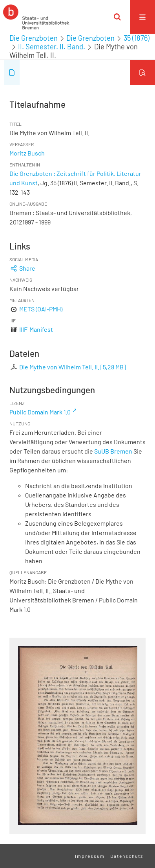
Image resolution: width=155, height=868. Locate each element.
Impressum (90, 856)
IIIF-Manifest (36, 329)
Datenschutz (127, 856)
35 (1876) (137, 38)
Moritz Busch (27, 153)
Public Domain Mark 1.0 (40, 412)
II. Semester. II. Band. (52, 47)
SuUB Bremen (113, 451)
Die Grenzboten (34, 38)
